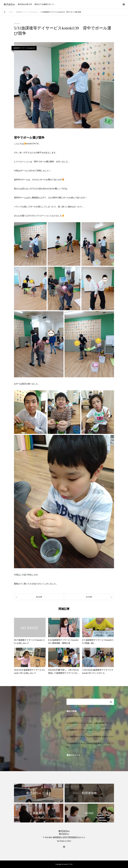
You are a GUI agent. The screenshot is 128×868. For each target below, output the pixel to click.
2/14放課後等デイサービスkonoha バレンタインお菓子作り (89, 730)
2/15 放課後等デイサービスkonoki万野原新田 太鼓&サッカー (90, 737)
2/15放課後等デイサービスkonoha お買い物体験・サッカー (90, 723)
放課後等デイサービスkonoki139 (24, 48)
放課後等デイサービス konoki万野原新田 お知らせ (86, 716)
